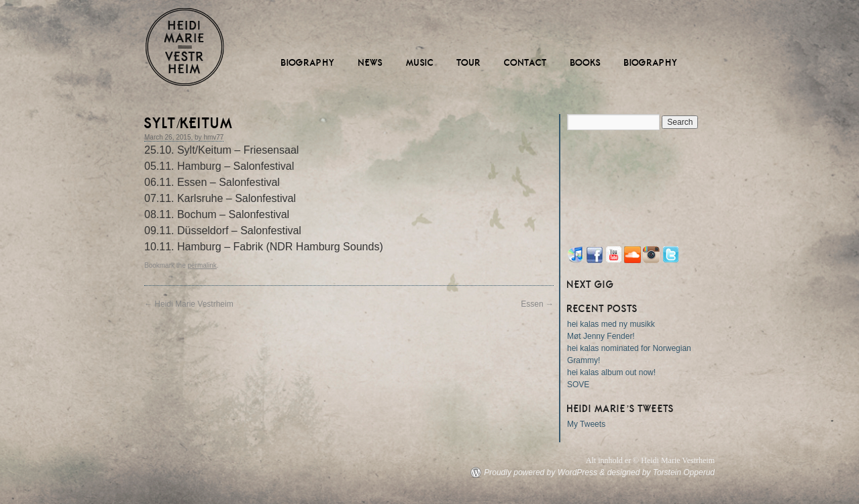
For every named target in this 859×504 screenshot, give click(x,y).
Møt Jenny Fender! (601, 336)
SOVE (578, 385)
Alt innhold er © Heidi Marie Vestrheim (650, 460)
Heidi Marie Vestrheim (185, 47)
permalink (202, 265)
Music (420, 63)
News (371, 63)
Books (586, 63)
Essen (537, 304)
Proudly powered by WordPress (541, 472)
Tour (469, 63)
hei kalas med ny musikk (611, 324)
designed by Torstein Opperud (661, 472)
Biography (308, 63)
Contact (526, 63)
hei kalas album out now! (611, 372)
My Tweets (586, 424)
